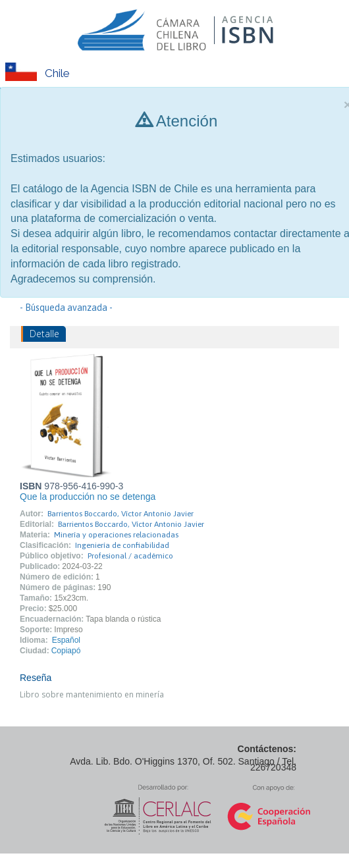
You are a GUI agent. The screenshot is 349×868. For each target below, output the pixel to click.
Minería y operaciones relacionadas (116, 535)
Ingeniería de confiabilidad (122, 545)
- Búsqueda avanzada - (66, 308)
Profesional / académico (130, 556)
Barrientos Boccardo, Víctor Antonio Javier (121, 514)
